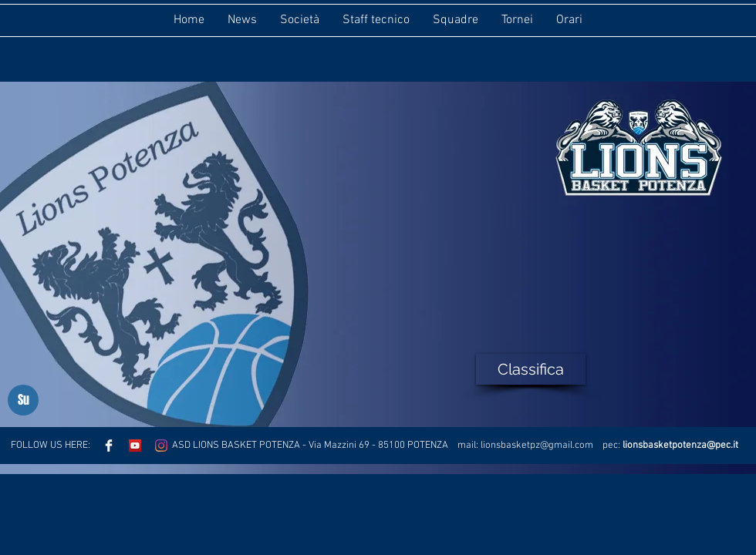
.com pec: (597, 446)
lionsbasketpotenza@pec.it (680, 446)
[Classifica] (531, 369)
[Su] (23, 400)
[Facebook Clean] (109, 446)
